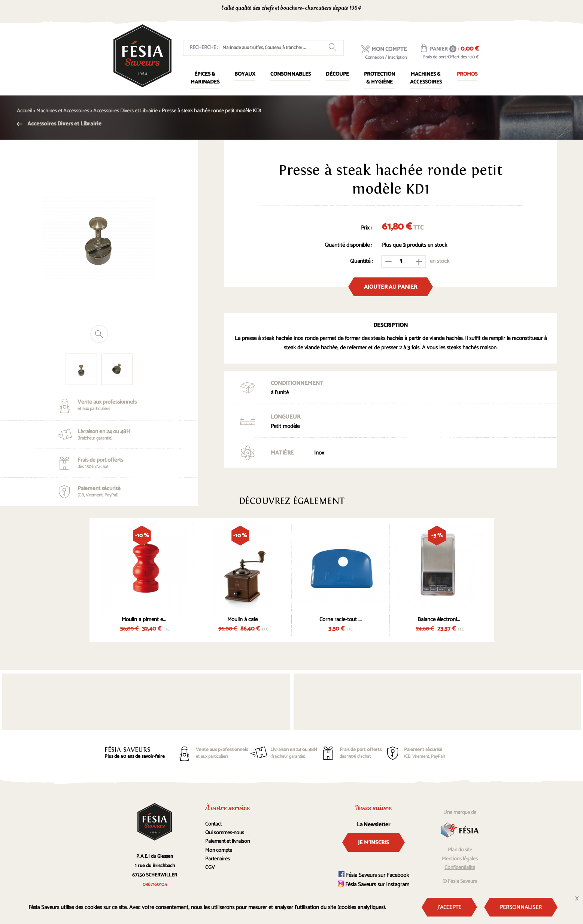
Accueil (25, 111)
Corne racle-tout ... (341, 619)
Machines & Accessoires (426, 78)
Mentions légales (460, 859)
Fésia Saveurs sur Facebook (374, 875)
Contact (213, 824)
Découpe (337, 74)
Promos (467, 74)
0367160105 (412, 9)
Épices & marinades (205, 78)
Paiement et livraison (227, 841)
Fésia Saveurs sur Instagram (374, 885)
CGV (210, 868)
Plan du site (460, 850)
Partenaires (218, 859)
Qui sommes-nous (225, 833)
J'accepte (449, 907)
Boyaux (245, 74)
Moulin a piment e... (144, 619)
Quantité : (362, 261)
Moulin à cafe (242, 619)
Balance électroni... (439, 619)
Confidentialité (460, 868)
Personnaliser (521, 907)
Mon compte (219, 850)
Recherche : (204, 48)
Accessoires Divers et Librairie (59, 124)
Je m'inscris (374, 843)
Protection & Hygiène (379, 78)
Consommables (291, 74)
